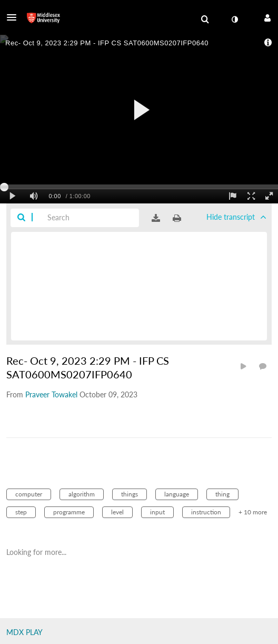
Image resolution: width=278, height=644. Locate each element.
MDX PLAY (24, 632)
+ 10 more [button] (253, 512)
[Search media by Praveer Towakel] (51, 394)
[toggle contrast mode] (234, 19)
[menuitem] (205, 19)
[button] (15, 17)
